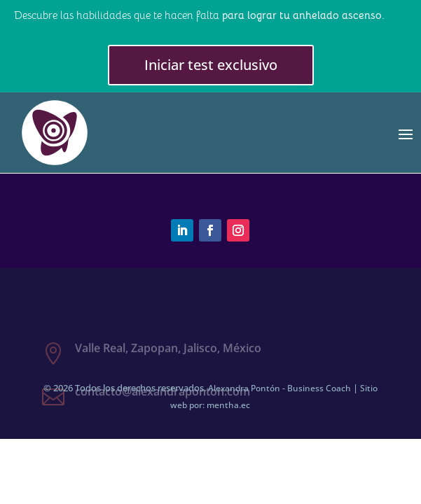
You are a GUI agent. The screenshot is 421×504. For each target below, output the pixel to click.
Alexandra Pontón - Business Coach (279, 388)
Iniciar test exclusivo (211, 65)
